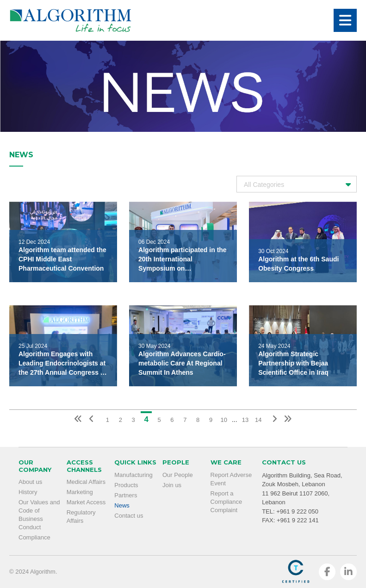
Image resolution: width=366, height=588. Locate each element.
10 (223, 420)
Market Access (86, 502)
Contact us (129, 516)
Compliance (34, 537)
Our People (178, 475)
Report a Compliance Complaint (226, 502)
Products (126, 485)
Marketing (80, 492)
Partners (126, 495)
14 (258, 420)
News (122, 505)
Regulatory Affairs (81, 517)
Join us (172, 485)
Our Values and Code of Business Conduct (39, 515)
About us (30, 482)
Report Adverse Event (231, 479)
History (28, 492)
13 (245, 420)
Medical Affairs (86, 482)
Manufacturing (133, 475)
